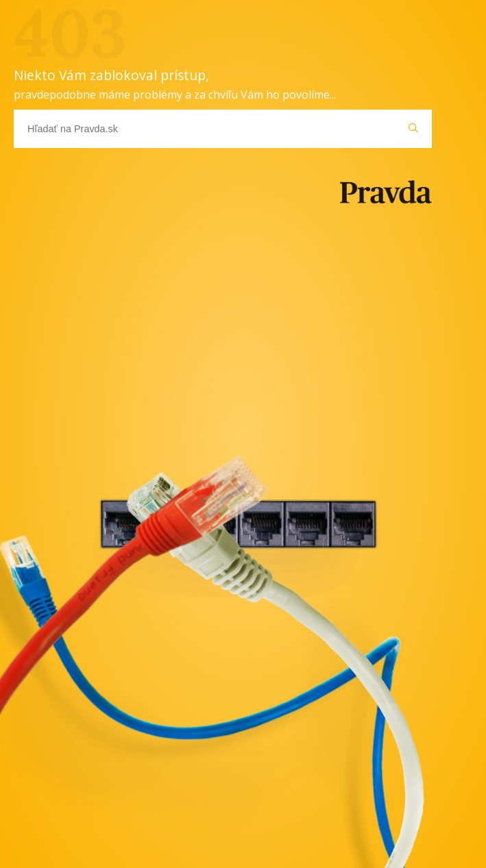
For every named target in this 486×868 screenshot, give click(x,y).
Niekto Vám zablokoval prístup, (175, 84)
